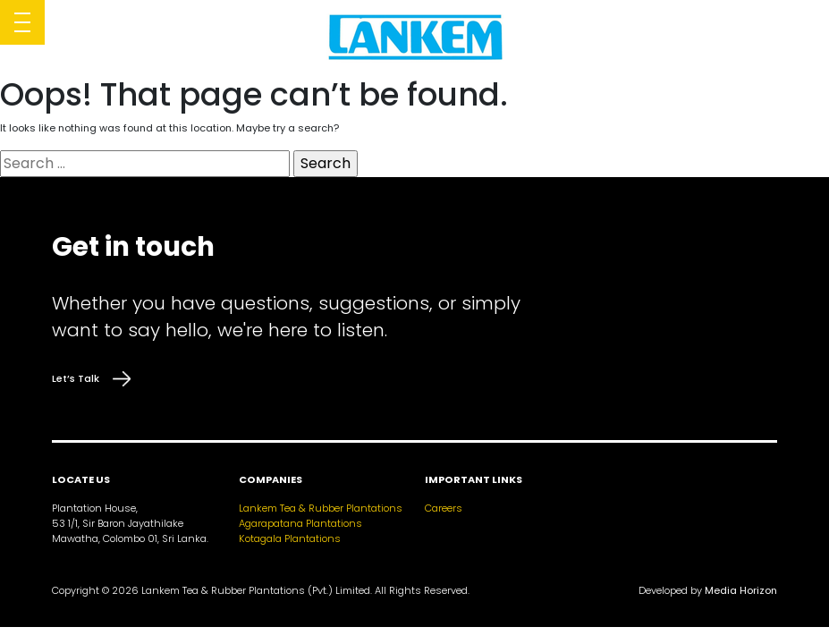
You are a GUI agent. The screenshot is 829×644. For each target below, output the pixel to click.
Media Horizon (741, 590)
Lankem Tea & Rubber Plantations (321, 508)
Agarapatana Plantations (300, 523)
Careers (444, 508)
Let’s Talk (91, 379)
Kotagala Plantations (290, 538)
